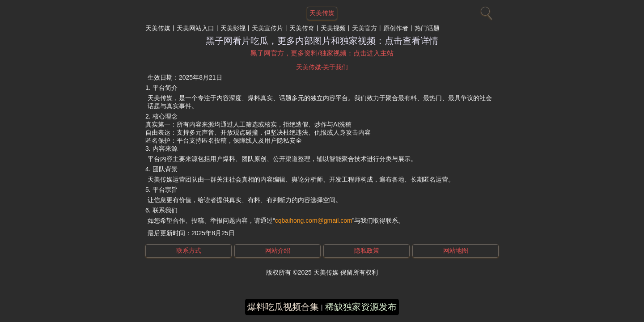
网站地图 (456, 250)
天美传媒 (158, 28)
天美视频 (333, 28)
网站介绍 (278, 250)
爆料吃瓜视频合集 (283, 307)
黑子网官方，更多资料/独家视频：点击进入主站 (322, 53)
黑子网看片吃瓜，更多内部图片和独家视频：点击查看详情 (322, 41)
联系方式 (189, 250)
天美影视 (233, 28)
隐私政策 (367, 250)
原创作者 (396, 28)
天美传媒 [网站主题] (322, 13)
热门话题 (427, 28)
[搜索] (485, 11)
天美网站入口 (195, 28)
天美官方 (364, 28)
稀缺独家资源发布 (361, 307)
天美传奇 (302, 28)
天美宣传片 (267, 28)
